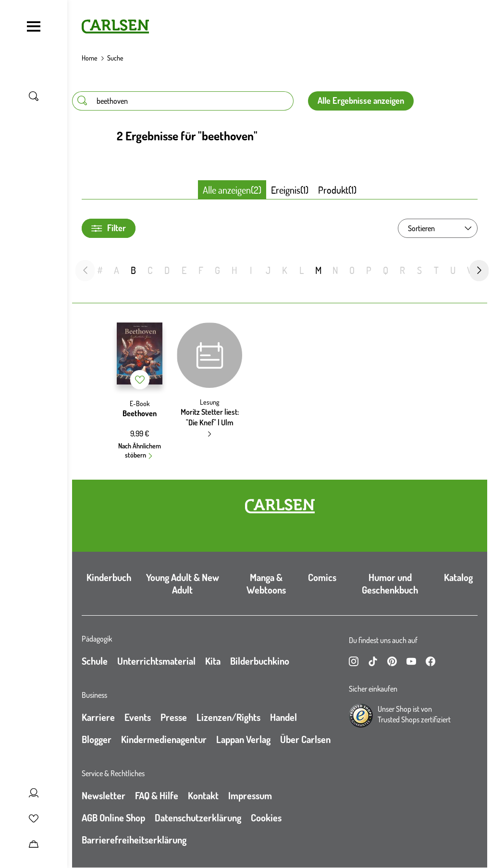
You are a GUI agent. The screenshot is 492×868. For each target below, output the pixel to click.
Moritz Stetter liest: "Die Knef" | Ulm (210, 417)
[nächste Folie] (479, 271)
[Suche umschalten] (34, 96)
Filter (109, 228)
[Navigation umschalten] (34, 26)
